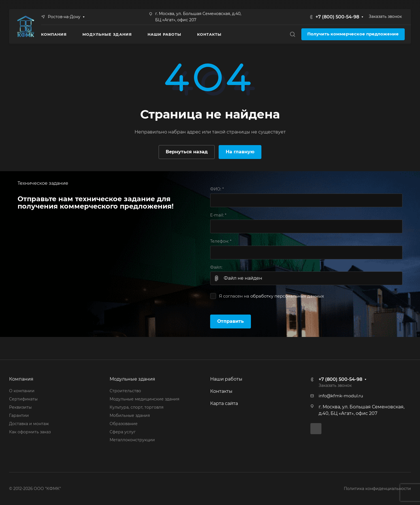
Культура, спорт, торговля (137, 407)
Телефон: (221, 241)
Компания (21, 379)
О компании (22, 391)
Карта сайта (224, 403)
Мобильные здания (130, 415)
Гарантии (19, 415)
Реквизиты (20, 407)
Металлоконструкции (132, 440)
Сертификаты (23, 399)
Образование (124, 424)
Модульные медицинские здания (144, 399)
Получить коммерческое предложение (353, 34)
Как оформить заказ (30, 432)
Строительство (125, 391)
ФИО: (217, 189)
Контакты (221, 391)
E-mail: (218, 215)
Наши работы (226, 379)
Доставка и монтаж (29, 424)
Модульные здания (132, 379)
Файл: (216, 267)
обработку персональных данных (287, 296)
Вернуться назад (187, 152)
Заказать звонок (385, 16)
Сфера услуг (123, 432)
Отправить (231, 321)
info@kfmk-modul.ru (341, 396)
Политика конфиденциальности (377, 489)
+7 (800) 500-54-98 (337, 17)
